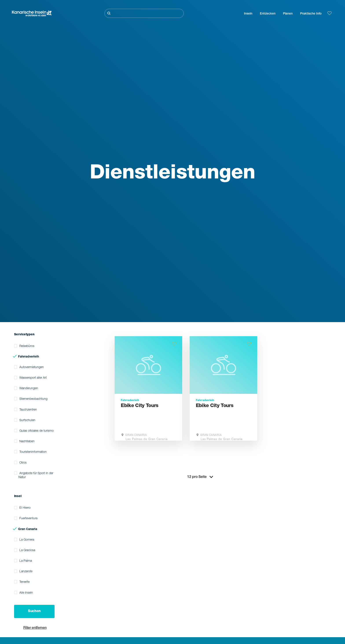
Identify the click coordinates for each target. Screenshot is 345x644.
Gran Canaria (28, 529)
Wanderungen (29, 389)
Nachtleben (27, 442)
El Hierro (25, 508)
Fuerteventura (28, 519)
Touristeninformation (33, 452)
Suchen (34, 611)
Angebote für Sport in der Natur (36, 475)
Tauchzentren (28, 410)
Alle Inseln (26, 593)
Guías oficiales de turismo (37, 431)
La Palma (26, 561)
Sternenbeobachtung (33, 399)
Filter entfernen (35, 628)
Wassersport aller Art (33, 378)
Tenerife (24, 582)
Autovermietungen (32, 367)
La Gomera (27, 540)
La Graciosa (27, 550)
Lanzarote (26, 572)
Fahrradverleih (28, 357)
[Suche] (144, 13)
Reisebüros (27, 346)
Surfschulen (27, 420)
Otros (23, 463)
